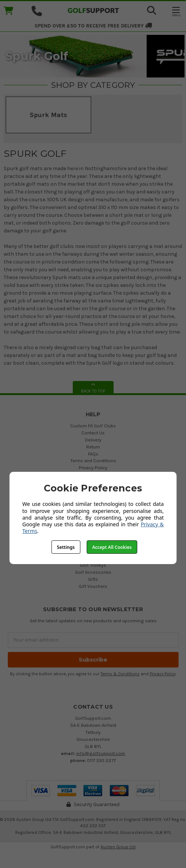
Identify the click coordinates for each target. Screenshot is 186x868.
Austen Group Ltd (118, 847)
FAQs (93, 454)
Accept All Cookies (112, 547)
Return (93, 447)
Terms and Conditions (93, 460)
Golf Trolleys (93, 565)
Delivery (93, 440)
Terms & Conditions (120, 674)
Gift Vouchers (93, 586)
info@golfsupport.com (101, 753)
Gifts (93, 579)
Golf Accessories (93, 572)
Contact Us (93, 433)
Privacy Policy (93, 468)
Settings (66, 547)
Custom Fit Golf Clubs (93, 426)
